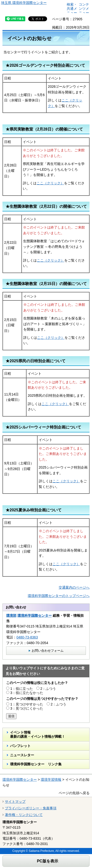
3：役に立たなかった (27, 693)
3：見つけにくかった (27, 708)
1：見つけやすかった (27, 704)
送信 (11, 716)
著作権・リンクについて (24, 815)
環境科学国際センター (35, 615)
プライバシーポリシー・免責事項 (31, 808)
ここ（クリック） (50, 183)
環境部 (11, 615)
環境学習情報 (51, 780)
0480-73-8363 (27, 637)
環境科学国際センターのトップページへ (59, 596)
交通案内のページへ (74, 587)
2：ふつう (48, 689)
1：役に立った (22, 689)
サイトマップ (15, 802)
